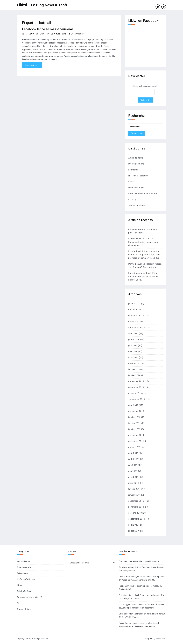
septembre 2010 (137, 519)
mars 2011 (134, 483)
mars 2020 (134, 363)
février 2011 (135, 489)
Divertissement (136, 164)
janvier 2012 (134, 429)
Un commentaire (78, 34)
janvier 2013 (134, 417)
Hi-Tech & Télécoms (138, 176)
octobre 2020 (135, 322)
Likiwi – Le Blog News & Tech (42, 5)
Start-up (132, 200)
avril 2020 (133, 357)
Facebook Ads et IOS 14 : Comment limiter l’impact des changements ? (143, 242)
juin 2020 (133, 345)
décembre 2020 (136, 310)
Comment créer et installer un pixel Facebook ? (140, 561)
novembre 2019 (136, 387)
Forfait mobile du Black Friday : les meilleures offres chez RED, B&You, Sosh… (144, 277)
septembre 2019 (137, 399)
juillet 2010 (134, 531)
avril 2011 (133, 477)
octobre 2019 (135, 393)
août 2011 (133, 453)
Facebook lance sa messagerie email (49, 29)
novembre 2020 (136, 316)
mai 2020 (133, 351)
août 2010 (133, 525)
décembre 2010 (136, 501)
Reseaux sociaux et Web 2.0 (143, 194)
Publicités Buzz (136, 188)
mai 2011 (133, 471)
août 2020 (133, 334)
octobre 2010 (135, 513)
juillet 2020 (134, 339)
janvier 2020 (134, 375)
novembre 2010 (136, 507)
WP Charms (161, 639)
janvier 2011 (134, 495)
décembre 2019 (136, 381)
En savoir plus (32, 65)
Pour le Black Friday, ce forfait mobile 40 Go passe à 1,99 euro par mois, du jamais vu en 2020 (144, 255)
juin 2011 (133, 465)
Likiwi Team (44, 34)
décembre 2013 (136, 411)
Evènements (134, 170)
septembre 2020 (137, 328)
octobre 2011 (135, 447)
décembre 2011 (136, 435)
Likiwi (131, 182)
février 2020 (135, 369)
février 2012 (135, 423)
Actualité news (60, 34)
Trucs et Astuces (137, 206)
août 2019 (133, 405)
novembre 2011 (136, 441)
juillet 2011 (134, 459)
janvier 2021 (134, 304)
